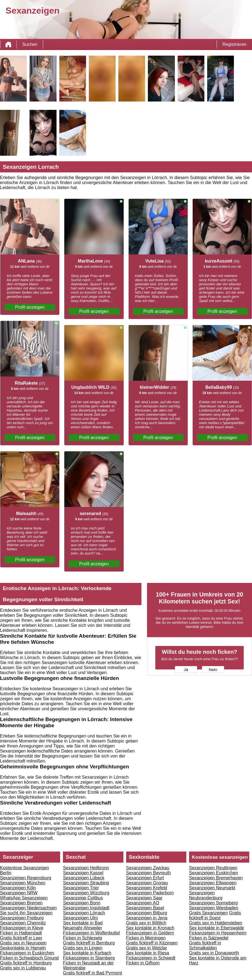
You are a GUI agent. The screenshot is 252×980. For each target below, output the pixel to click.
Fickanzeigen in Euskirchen (27, 953)
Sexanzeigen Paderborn (150, 893)
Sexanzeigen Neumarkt (212, 888)
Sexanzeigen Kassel (83, 873)
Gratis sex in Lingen (83, 948)
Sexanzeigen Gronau (147, 883)
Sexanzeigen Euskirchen (214, 873)
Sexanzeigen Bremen (21, 903)
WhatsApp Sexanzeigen (24, 898)
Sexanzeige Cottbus (83, 898)
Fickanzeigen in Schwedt (151, 958)
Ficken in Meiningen (146, 938)
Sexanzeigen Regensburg (26, 878)
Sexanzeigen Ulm (80, 918)
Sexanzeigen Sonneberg (213, 903)
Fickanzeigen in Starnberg (89, 958)
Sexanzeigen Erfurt (145, 878)
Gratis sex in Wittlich (146, 923)
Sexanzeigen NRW (19, 893)
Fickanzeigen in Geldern (150, 933)
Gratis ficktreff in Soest (215, 915)
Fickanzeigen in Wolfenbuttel (91, 933)
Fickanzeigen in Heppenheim (218, 933)
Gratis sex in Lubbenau (23, 968)
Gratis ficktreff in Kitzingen (152, 943)
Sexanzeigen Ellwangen (213, 883)
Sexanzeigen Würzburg (86, 893)
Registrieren (234, 44)
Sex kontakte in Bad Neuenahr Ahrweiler (83, 925)
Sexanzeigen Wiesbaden (214, 908)
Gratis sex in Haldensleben (216, 923)
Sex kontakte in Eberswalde (216, 928)
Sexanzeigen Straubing (86, 883)
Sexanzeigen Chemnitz (23, 923)
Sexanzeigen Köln (18, 888)
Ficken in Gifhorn (143, 963)
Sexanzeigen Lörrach (84, 913)
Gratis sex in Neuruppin (23, 943)
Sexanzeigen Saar (144, 898)
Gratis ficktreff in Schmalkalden (205, 945)
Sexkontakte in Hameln (23, 948)
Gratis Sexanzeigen (209, 913)
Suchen (30, 44)
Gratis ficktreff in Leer (21, 938)
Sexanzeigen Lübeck (84, 878)
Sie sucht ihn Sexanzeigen (26, 913)
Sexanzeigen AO (143, 903)
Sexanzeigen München (23, 883)
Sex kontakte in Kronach (150, 928)
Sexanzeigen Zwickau (148, 868)
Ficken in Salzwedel (209, 938)
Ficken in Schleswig (83, 938)
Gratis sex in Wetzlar (147, 948)
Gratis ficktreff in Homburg (26, 963)
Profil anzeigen (30, 307)
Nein (213, 670)
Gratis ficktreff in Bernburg (89, 943)
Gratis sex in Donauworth (214, 953)
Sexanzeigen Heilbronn (86, 868)
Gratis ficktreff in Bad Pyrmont (92, 973)
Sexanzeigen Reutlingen (213, 868)
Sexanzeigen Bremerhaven (216, 878)
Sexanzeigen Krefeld (147, 888)
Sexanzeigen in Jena (147, 918)
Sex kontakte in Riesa (148, 953)
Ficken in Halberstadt (21, 933)
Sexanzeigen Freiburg (22, 918)
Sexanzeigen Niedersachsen (28, 908)
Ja (186, 670)
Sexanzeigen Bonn (82, 903)
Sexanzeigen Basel (145, 908)
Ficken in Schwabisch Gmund (29, 958)
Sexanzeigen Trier (81, 888)
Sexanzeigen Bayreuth (149, 873)
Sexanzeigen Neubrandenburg (206, 895)
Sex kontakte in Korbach (87, 953)
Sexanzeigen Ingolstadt (86, 908)
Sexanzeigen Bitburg (147, 913)
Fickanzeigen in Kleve (22, 928)
